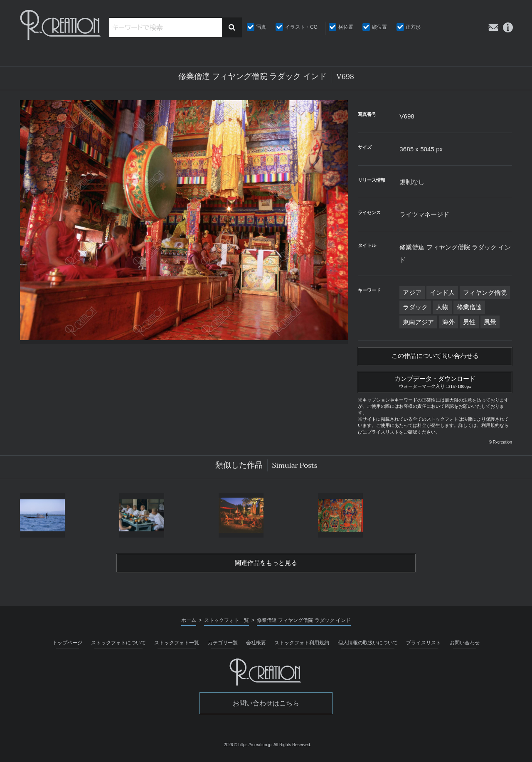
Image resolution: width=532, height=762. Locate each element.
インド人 (442, 292)
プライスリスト (424, 646)
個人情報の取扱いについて (368, 646)
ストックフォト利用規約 (302, 646)
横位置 (346, 27)
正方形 (413, 27)
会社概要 (256, 646)
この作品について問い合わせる (435, 357)
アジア (412, 292)
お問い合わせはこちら (266, 707)
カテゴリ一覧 (223, 646)
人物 (442, 307)
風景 (490, 322)
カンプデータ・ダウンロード (435, 383)
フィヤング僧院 (485, 292)
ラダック (415, 307)
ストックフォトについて (118, 646)
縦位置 (379, 27)
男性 (469, 322)
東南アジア (418, 322)
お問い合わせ (465, 646)
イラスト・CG (301, 27)
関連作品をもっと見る (266, 566)
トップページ (67, 646)
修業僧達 (469, 307)
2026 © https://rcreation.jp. (248, 748)
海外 (448, 322)
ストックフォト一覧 (177, 646)
